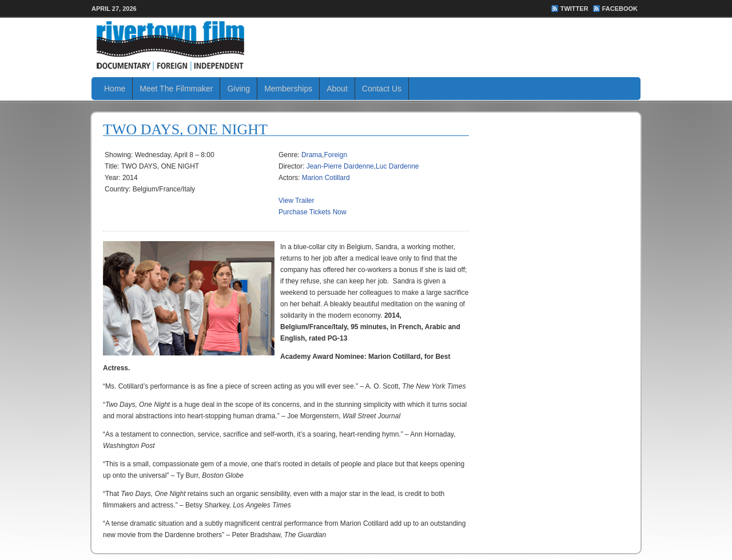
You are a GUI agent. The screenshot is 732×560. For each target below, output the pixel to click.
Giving (238, 89)
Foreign (335, 155)
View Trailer (296, 201)
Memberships (288, 89)
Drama (312, 155)
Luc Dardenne (397, 166)
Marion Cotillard (326, 178)
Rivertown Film (366, 46)
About (337, 89)
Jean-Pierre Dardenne (340, 166)
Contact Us (382, 89)
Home (115, 89)
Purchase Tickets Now (313, 212)
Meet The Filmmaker (176, 89)
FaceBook (620, 9)
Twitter (574, 9)
